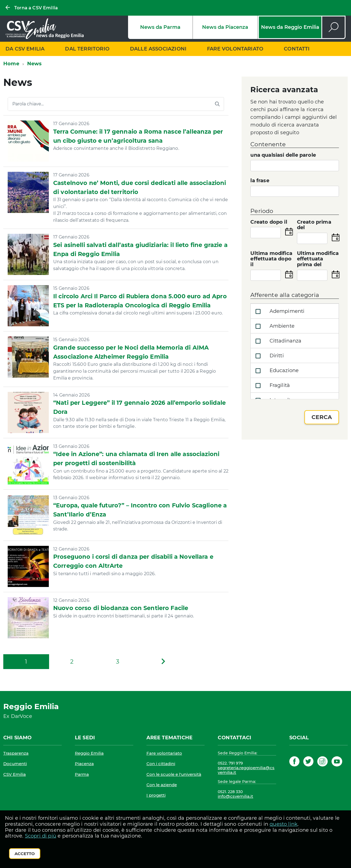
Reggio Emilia (89, 753)
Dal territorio (87, 49)
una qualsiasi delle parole (283, 155)
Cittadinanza (277, 341)
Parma (82, 774)
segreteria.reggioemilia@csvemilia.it (246, 770)
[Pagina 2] (72, 662)
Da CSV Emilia (25, 49)
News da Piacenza (225, 27)
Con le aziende (162, 785)
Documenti (15, 764)
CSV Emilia (15, 774)
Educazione (276, 371)
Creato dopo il (269, 222)
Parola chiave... (28, 104)
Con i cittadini (161, 764)
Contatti (297, 49)
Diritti (268, 356)
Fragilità (271, 386)
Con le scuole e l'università (174, 774)
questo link (284, 824)
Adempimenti (279, 311)
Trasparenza (16, 753)
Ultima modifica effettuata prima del (318, 259)
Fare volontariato (235, 49)
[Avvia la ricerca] (217, 104)
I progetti (156, 795)
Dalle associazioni (158, 49)
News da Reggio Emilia (290, 27)
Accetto (25, 854)
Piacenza (84, 764)
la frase (260, 181)
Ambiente (274, 326)
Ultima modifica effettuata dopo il (271, 259)
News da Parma (160, 27)
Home (11, 64)
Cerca (322, 417)
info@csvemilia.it (235, 796)
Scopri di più (41, 836)
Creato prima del (314, 225)
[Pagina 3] (118, 662)
